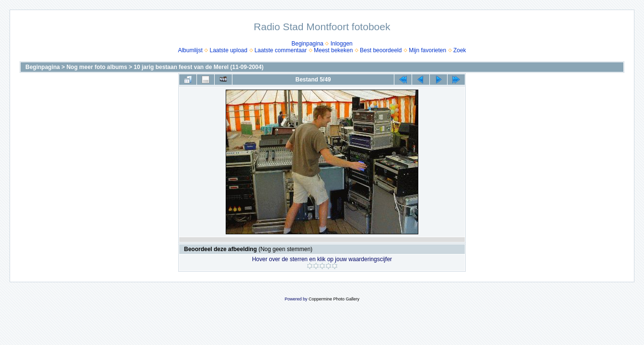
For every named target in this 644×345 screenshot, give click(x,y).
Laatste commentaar (281, 50)
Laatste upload (228, 50)
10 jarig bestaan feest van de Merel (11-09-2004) (199, 67)
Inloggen (342, 44)
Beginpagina (307, 44)
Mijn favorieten (427, 50)
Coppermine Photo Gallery (334, 299)
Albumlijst (190, 50)
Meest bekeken (333, 50)
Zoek (460, 50)
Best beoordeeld (381, 50)
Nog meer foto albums (97, 67)
